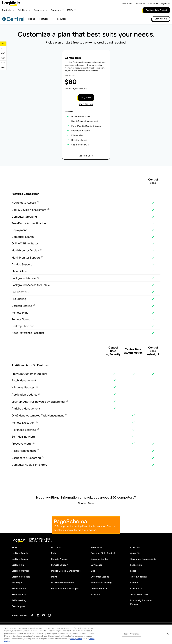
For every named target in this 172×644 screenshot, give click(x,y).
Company (56, 10)
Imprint (69, 632)
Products (7, 10)
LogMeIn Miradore (21, 577)
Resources (39, 10)
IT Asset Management (63, 583)
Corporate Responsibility (143, 559)
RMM (54, 553)
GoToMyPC (17, 583)
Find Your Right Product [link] (156, 10)
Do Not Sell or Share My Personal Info (123, 632)
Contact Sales (127, 4)
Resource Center (99, 559)
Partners (152, 4)
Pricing (32, 19)
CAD (3, 53)
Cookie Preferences (96, 632)
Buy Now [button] (86, 97)
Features (44, 19)
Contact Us (136, 588)
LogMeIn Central (20, 571)
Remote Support (60, 565)
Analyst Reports (99, 588)
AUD (3, 49)
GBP (3, 63)
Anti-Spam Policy (55, 632)
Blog (93, 571)
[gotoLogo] (11, 4)
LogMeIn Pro (18, 565)
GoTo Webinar (19, 594)
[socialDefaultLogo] (32, 615)
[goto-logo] (86, 540)
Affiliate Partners (139, 594)
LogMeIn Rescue (20, 559)
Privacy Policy (38, 632)
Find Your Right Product (103, 553)
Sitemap (145, 632)
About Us (135, 553)
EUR (3, 58)
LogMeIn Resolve (20, 553)
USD (3, 44)
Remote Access (59, 559)
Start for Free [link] (161, 19)
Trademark (80, 632)
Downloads (96, 565)
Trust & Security (139, 577)
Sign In (164, 4)
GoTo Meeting (19, 600)
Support (139, 4)
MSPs (70, 10)
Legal (133, 571)
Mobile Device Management (66, 571)
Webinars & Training (101, 583)
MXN (3, 68)
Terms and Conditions (20, 632)
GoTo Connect (19, 588)
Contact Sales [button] (86, 503)
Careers (134, 583)
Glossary (95, 594)
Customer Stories (100, 577)
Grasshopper (18, 606)
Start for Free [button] (86, 104)
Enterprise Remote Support (65, 588)
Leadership (136, 565)
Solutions (23, 10)
